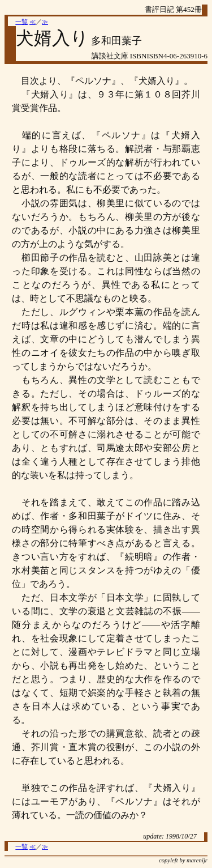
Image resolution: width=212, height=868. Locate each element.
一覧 (21, 22)
